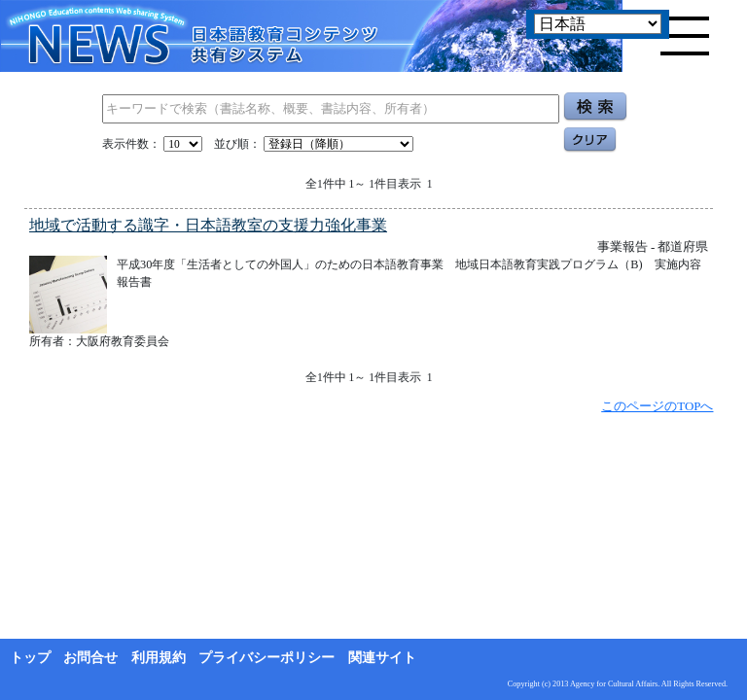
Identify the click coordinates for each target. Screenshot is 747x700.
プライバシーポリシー (267, 658)
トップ (30, 658)
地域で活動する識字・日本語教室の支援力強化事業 (208, 225)
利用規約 (159, 658)
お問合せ (90, 658)
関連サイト (382, 658)
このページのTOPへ (657, 406)
